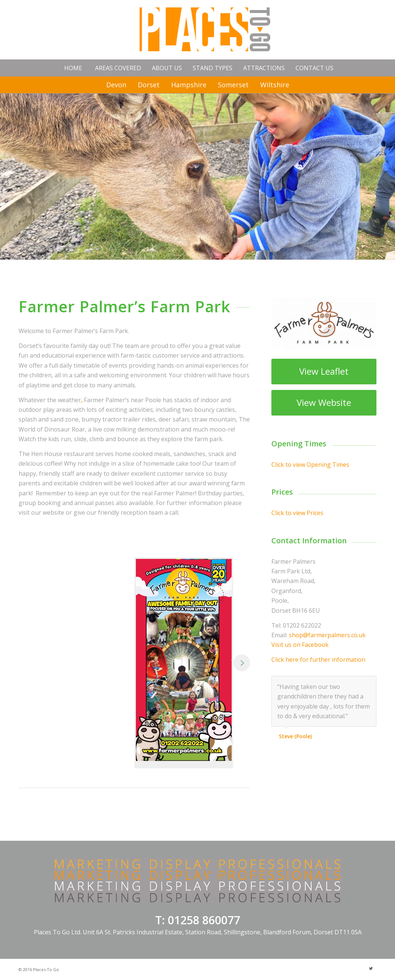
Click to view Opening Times (310, 465)
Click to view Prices (297, 513)
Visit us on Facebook (300, 645)
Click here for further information (318, 660)
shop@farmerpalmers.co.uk (327, 635)
